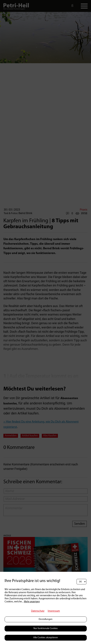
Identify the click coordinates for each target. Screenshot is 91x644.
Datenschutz (38, 611)
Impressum (54, 611)
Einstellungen (46, 619)
